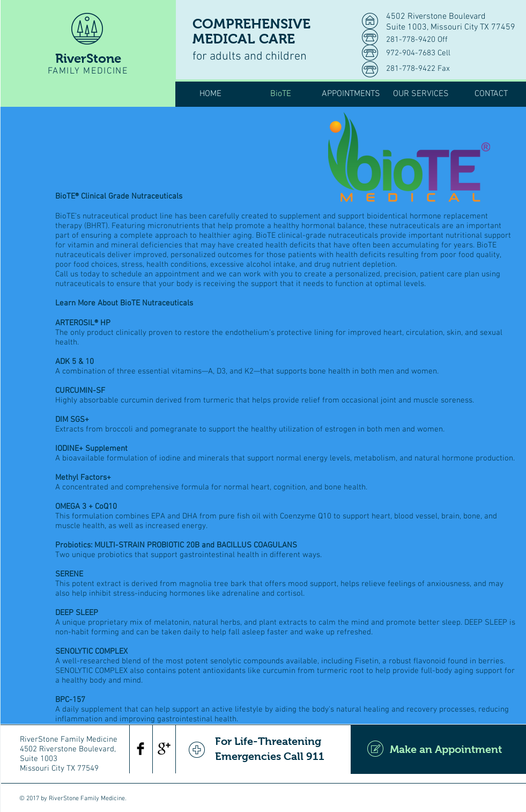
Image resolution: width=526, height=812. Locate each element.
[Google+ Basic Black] (164, 749)
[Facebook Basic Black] (140, 749)
